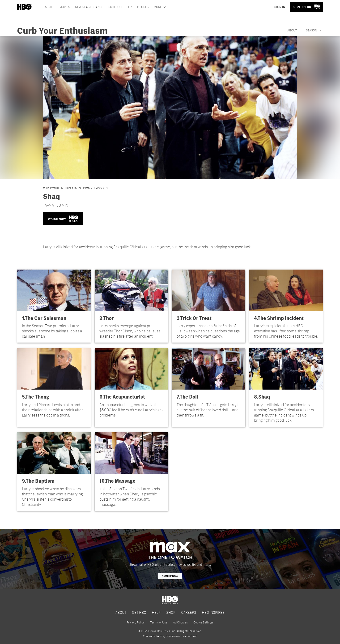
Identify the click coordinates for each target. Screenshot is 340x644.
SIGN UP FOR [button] (302, 7)
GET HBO (139, 612)
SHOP (171, 612)
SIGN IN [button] (280, 7)
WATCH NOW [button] (63, 219)
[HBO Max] (170, 559)
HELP (156, 612)
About (292, 30)
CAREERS (189, 612)
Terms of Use (159, 622)
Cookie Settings (203, 622)
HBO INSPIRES (213, 612)
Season (312, 30)
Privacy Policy (136, 622)
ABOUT (121, 612)
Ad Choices (180, 622)
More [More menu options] (158, 7)
